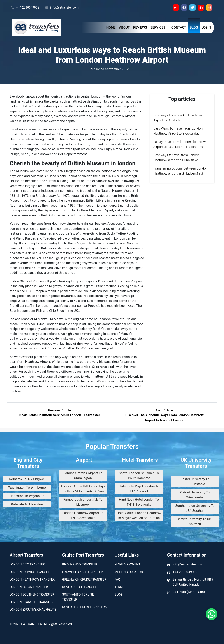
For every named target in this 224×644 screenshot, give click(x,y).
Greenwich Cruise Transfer (84, 579)
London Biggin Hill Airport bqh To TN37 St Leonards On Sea (83, 489)
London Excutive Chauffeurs (33, 610)
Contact (179, 27)
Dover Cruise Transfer (80, 587)
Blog (194, 27)
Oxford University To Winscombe (195, 495)
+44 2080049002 (25, 8)
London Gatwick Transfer (31, 572)
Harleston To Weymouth (27, 496)
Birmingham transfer (80, 564)
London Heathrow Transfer (32, 579)
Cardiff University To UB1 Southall (195, 522)
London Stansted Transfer (31, 602)
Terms (120, 587)
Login (206, 27)
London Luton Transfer (29, 587)
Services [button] (158, 27)
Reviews (140, 27)
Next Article (164, 415)
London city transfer (27, 564)
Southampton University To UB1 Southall (195, 508)
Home (111, 27)
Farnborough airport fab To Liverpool (83, 502)
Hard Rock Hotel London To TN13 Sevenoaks (139, 502)
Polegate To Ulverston (27, 504)
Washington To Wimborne (27, 488)
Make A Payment (127, 564)
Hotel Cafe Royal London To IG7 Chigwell (139, 489)
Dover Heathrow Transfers (84, 607)
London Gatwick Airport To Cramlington (83, 475)
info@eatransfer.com (62, 8)
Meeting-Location (129, 572)
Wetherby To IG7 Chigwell (27, 479)
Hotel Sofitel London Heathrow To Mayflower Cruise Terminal (139, 515)
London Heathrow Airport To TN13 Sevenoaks (83, 515)
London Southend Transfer (32, 594)
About (124, 27)
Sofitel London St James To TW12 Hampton (139, 475)
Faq (117, 579)
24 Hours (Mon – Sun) (189, 592)
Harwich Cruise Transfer (82, 572)
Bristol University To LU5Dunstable (195, 482)
